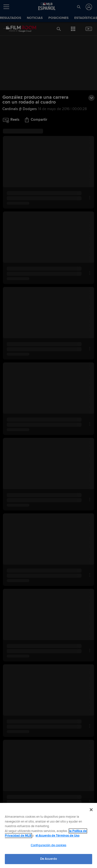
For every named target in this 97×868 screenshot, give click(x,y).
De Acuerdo (48, 859)
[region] (48, 835)
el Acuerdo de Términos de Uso (57, 836)
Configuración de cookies (48, 845)
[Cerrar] (91, 810)
